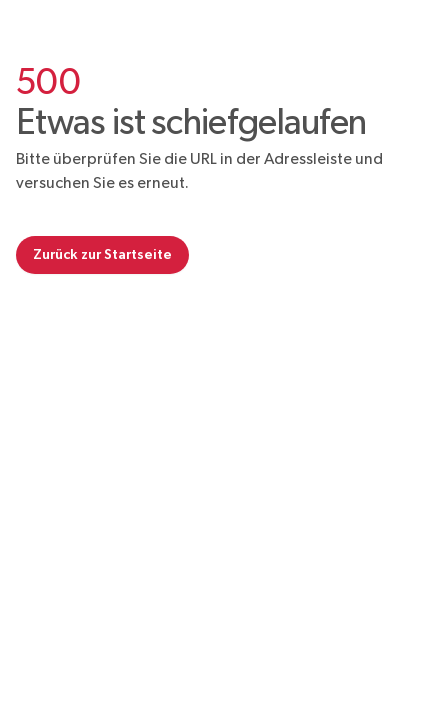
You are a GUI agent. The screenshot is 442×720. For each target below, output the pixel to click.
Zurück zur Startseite (102, 254)
